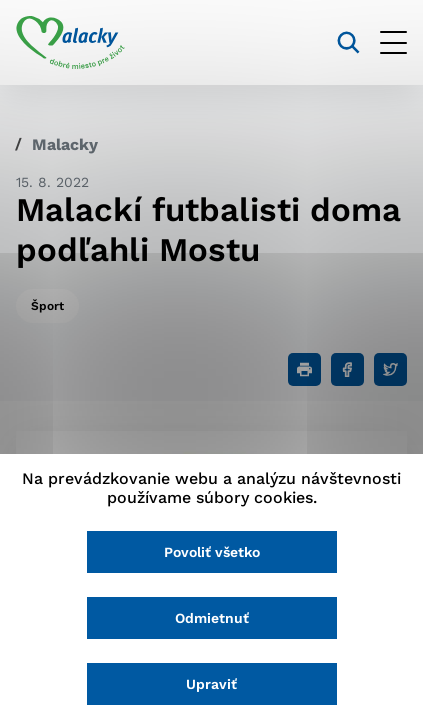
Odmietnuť (212, 618)
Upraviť (211, 684)
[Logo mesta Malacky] (70, 43)
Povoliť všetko (212, 552)
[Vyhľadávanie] (348, 42)
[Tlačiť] (304, 369)
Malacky (65, 144)
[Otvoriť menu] (393, 42)
